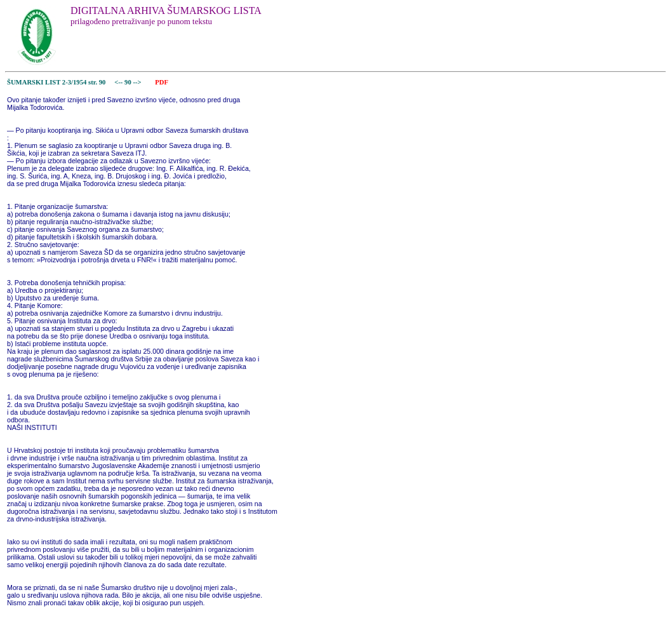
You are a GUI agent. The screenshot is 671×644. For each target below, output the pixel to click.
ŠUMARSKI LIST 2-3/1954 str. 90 (56, 82)
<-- (119, 82)
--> (138, 82)
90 (129, 82)
